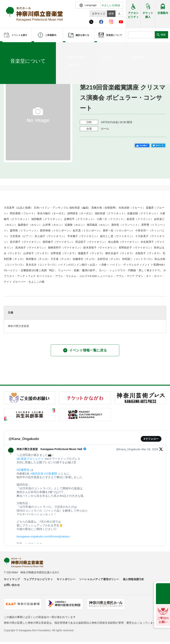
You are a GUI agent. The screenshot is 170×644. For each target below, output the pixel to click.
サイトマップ (12, 579)
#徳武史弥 (37, 474)
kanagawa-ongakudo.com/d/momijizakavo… (44, 536)
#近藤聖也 (23, 470)
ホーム (9, 47)
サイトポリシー (66, 579)
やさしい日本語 (111, 5)
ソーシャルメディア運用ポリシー (99, 579)
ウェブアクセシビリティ (38, 579)
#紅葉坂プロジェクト (30, 459)
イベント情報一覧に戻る (85, 350)
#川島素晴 (51, 474)
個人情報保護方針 (133, 579)
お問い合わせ (12, 585)
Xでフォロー (151, 439)
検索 (163, 35)
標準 (111, 14)
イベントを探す (24, 47)
